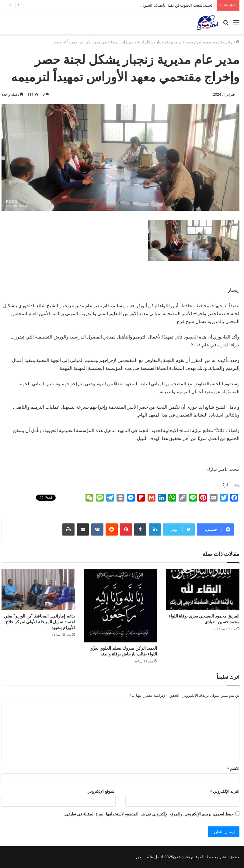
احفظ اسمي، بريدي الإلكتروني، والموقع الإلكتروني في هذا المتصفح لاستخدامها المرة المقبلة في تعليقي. (149, 814)
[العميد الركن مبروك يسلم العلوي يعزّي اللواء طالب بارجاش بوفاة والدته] (121, 606)
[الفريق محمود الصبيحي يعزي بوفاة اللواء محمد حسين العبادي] (203, 590)
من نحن (142, 857)
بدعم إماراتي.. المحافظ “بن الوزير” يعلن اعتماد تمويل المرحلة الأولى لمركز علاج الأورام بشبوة (39, 622)
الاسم (233, 769)
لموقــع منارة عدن (188, 857)
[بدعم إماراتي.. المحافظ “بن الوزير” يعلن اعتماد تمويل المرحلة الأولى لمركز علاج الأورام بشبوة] (38, 590)
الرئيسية (230, 42)
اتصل (159, 857)
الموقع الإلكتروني (101, 791)
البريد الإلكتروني (225, 791)
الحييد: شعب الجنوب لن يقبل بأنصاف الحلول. (177, 5)
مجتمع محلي (207, 42)
